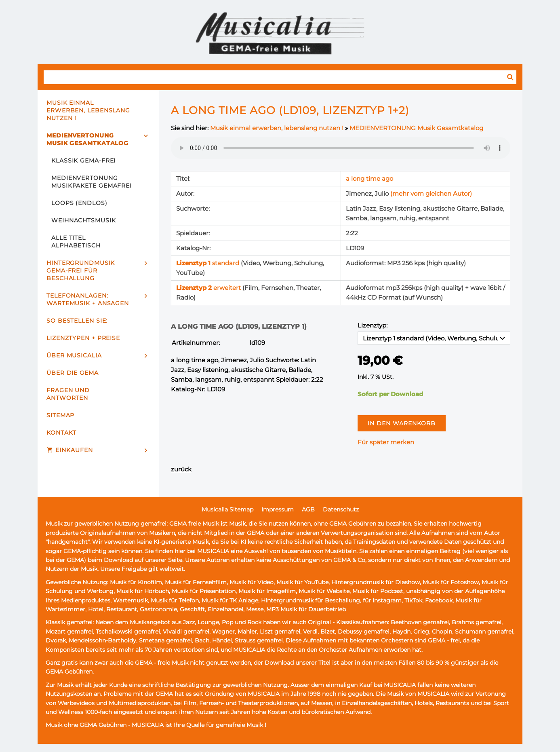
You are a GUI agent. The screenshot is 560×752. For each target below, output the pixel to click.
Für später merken (386, 442)
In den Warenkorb (402, 423)
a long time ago (369, 178)
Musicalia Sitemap (227, 509)
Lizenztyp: (373, 325)
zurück (181, 469)
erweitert (209, 288)
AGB (308, 509)
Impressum (278, 509)
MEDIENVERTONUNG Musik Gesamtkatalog (416, 128)
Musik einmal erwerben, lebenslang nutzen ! (277, 128)
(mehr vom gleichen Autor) (431, 193)
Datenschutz (341, 509)
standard (208, 263)
